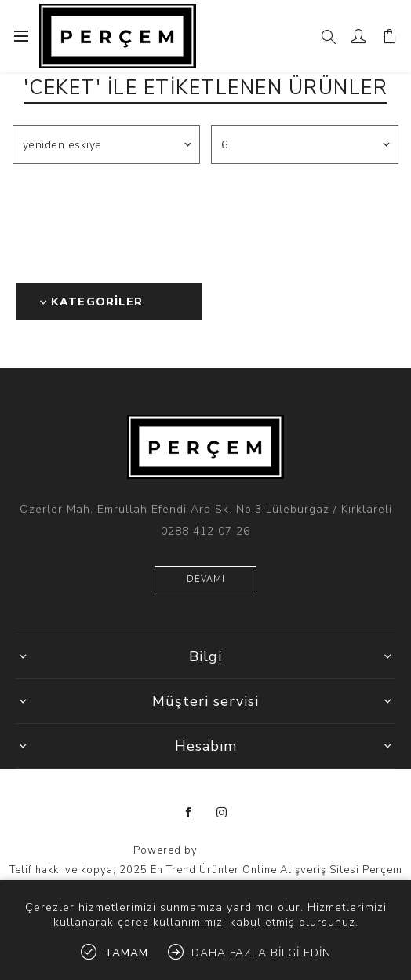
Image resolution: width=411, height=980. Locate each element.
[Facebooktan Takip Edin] (189, 813)
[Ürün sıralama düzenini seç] (107, 144)
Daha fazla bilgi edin (261, 953)
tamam (126, 953)
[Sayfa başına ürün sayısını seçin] (305, 144)
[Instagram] (222, 813)
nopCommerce (239, 850)
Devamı (206, 579)
